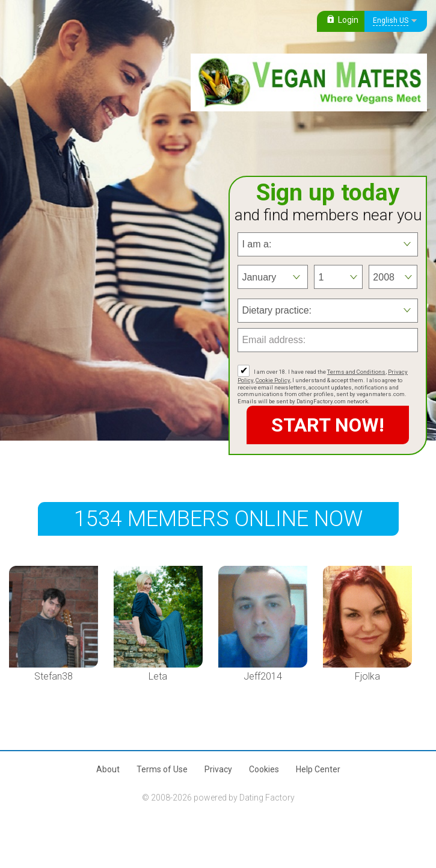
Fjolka (367, 676)
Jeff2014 (263, 676)
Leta (158, 676)
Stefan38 (54, 676)
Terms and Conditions (356, 372)
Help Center (318, 769)
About (108, 769)
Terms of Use (162, 769)
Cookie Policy (273, 380)
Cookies (264, 769)
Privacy (218, 769)
